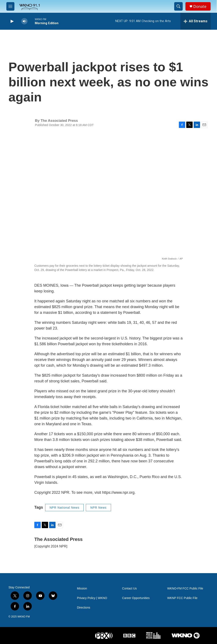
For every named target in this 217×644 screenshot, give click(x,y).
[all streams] (195, 21)
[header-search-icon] (178, 6)
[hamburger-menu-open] (10, 6)
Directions (83, 608)
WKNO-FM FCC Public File (185, 589)
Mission (82, 589)
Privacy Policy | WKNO (92, 598)
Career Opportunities (136, 598)
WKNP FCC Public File (182, 598)
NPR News (98, 508)
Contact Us (129, 589)
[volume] (24, 21)
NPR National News (65, 508)
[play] (12, 21)
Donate (200, 6)
